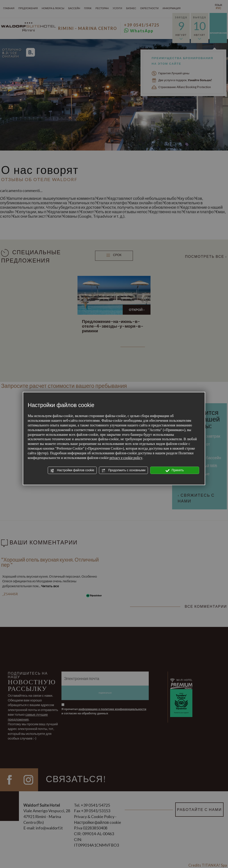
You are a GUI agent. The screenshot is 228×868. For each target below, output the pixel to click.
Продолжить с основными (124, 470)
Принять (175, 470)
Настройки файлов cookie (72, 470)
